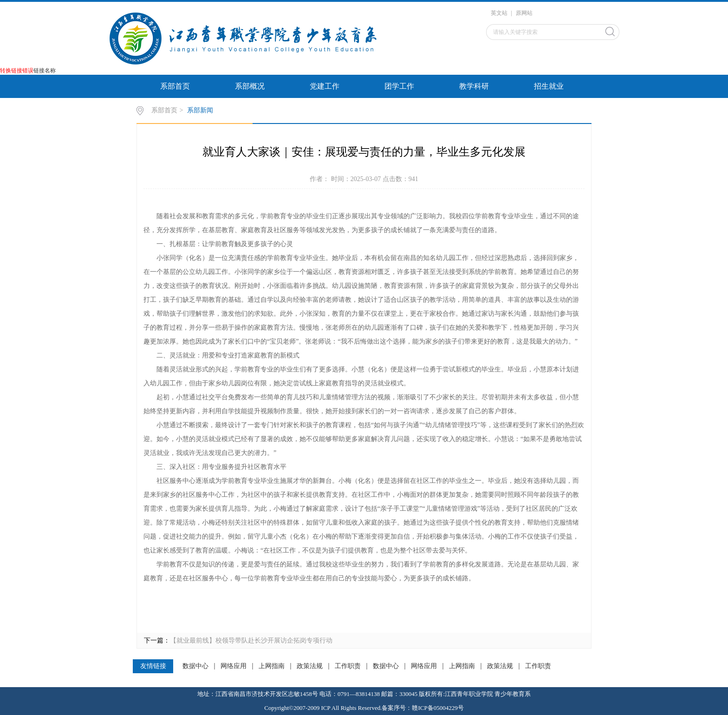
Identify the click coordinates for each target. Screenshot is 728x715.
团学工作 (399, 86)
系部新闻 (200, 110)
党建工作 (325, 86)
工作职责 (348, 666)
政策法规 (310, 666)
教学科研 (474, 86)
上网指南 (272, 666)
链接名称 (45, 71)
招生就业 (549, 86)
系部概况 (250, 86)
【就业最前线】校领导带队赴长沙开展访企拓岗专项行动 (251, 640)
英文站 (499, 13)
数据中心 (195, 666)
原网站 (524, 13)
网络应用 (234, 666)
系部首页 (175, 86)
